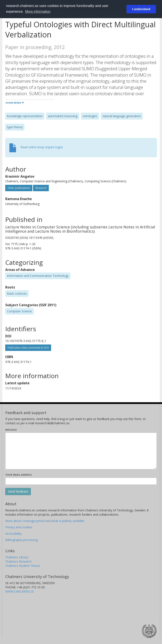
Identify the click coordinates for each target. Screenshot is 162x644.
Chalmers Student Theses (23, 566)
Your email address (19, 475)
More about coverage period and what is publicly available (45, 521)
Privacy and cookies (19, 527)
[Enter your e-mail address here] (81, 481)
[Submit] (18, 492)
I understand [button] (141, 9)
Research (41, 188)
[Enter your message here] (81, 451)
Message (11, 430)
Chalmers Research (18, 561)
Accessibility (13, 533)
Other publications (19, 188)
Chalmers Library (17, 557)
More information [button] (38, 12)
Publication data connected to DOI (28, 348)
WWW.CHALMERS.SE (20, 591)
